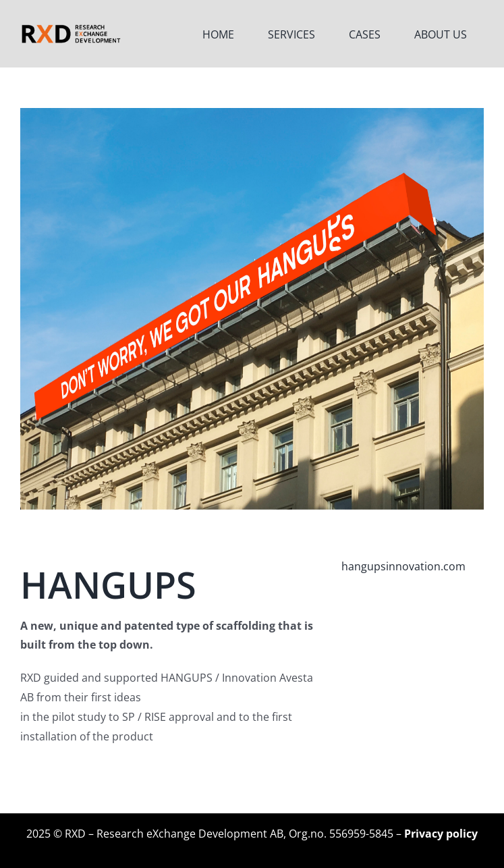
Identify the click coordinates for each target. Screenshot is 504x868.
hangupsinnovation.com (403, 566)
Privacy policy (441, 834)
